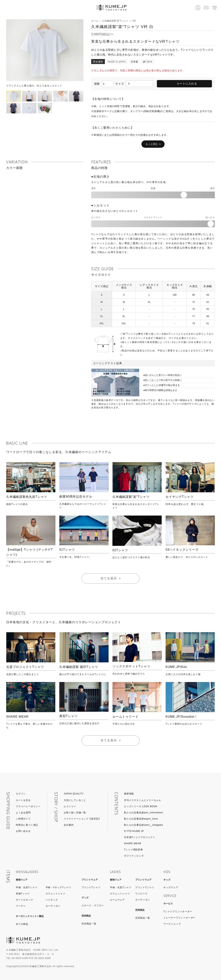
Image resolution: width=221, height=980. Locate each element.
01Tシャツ (67, 550)
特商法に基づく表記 (27, 825)
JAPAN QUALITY (74, 794)
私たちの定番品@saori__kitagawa (143, 825)
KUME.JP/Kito (176, 667)
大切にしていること (75, 800)
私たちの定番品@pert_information (144, 813)
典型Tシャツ (68, 716)
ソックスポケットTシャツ (131, 666)
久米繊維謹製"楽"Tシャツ (115, 21)
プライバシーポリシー (28, 806)
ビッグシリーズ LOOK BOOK (141, 806)
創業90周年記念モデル (76, 497)
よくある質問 (23, 813)
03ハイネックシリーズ (182, 550)
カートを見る (23, 800)
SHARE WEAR (17, 717)
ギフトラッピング (134, 856)
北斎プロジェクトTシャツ (25, 667)
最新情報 (129, 794)
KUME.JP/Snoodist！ (182, 717)
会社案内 (69, 825)
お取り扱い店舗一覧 (75, 813)
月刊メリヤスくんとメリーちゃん (143, 800)
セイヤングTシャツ (180, 497)
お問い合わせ (23, 831)
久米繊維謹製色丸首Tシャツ (27, 497)
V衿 (134, 21)
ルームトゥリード (125, 717)
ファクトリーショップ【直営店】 (82, 819)
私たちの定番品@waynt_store (141, 819)
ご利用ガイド (23, 819)
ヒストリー (70, 806)
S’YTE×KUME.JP (134, 831)
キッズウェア (171, 887)
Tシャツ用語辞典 (133, 850)
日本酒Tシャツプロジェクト (140, 837)
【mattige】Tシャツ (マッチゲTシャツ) (30, 552)
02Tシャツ (120, 550)
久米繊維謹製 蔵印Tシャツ (79, 667)
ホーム (95, 21)
